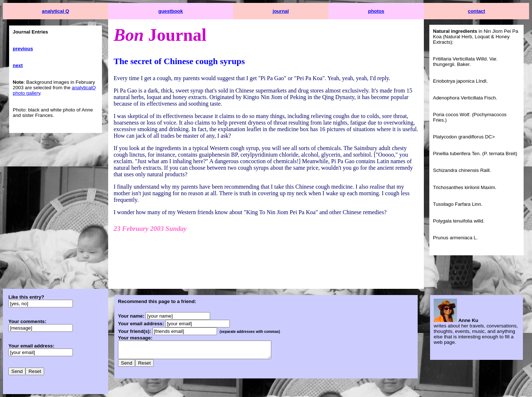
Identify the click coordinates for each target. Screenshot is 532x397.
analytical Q (56, 11)
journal (281, 11)
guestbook (171, 11)
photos (376, 11)
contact (476, 11)
